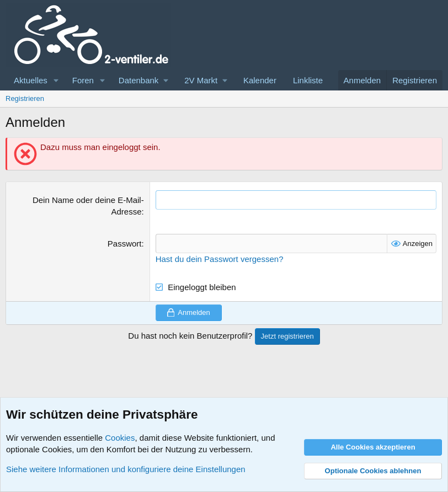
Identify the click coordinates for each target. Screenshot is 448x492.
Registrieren (25, 98)
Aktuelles (31, 80)
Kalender (260, 80)
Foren (83, 80)
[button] (56, 80)
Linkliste (308, 80)
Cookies (120, 438)
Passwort (125, 244)
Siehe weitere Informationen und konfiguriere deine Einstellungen (126, 469)
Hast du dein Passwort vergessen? (220, 259)
